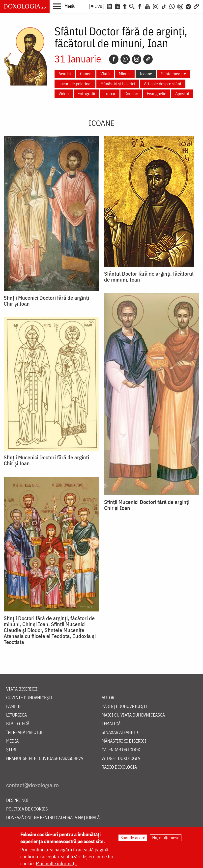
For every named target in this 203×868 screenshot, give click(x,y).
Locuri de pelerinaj (75, 84)
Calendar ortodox (121, 750)
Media (12, 741)
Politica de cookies (27, 809)
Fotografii (86, 94)
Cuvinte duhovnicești (29, 698)
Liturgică (16, 715)
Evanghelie (157, 94)
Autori (109, 698)
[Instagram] (156, 6)
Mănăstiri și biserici (118, 84)
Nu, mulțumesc (166, 838)
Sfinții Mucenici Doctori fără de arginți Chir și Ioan (46, 301)
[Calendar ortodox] (109, 6)
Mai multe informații (56, 864)
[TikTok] (164, 6)
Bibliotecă (18, 724)
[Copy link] (148, 59)
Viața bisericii (22, 689)
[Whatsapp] (125, 59)
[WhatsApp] (172, 6)
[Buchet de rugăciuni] (125, 6)
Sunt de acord (133, 838)
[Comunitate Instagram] (180, 6)
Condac (131, 94)
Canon (86, 74)
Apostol (182, 94)
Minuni (125, 74)
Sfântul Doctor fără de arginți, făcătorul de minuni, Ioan (149, 277)
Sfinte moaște (174, 74)
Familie (14, 707)
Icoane (146, 74)
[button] (64, 6)
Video (64, 94)
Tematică (111, 724)
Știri (11, 750)
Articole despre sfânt (163, 84)
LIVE (98, 6)
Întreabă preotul (25, 733)
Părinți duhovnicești (124, 707)
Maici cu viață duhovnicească (133, 715)
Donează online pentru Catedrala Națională (53, 818)
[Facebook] (140, 6)
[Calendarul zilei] (117, 6)
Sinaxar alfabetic (121, 733)
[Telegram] (189, 6)
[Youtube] (147, 6)
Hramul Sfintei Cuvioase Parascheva (45, 759)
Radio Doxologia (119, 767)
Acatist (65, 74)
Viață (105, 74)
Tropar (110, 94)
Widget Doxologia (121, 759)
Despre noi (17, 800)
